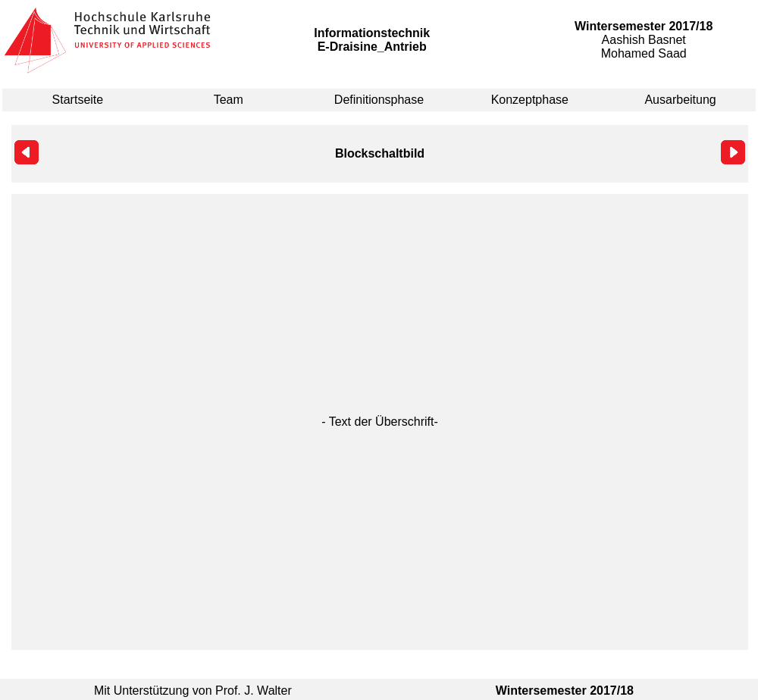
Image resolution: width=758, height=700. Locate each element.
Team (229, 100)
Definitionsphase (379, 100)
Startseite (78, 100)
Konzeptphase (530, 100)
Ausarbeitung (680, 100)
